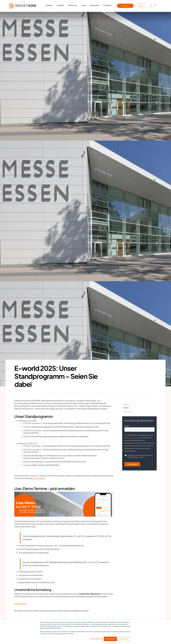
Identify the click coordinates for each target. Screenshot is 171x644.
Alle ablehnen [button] (124, 639)
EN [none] (155, 5)
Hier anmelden (39, 478)
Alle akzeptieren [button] (110, 639)
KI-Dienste (107, 5)
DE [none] (151, 5)
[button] (49, 6)
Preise (84, 5)
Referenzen (95, 5)
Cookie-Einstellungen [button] (96, 639)
